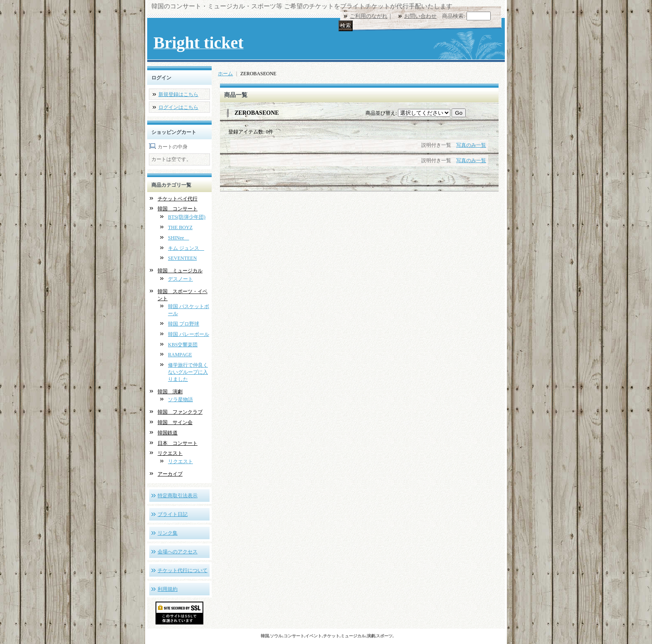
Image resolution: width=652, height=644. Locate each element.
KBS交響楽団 (183, 345)
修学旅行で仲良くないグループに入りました (188, 372)
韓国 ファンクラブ (180, 412)
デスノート (180, 279)
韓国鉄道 (168, 433)
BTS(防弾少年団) (187, 217)
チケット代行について (183, 570)
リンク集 (168, 533)
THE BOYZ (180, 227)
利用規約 (168, 589)
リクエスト (170, 453)
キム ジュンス (186, 248)
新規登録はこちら (178, 94)
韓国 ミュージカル (180, 271)
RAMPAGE (180, 355)
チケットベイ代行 (178, 199)
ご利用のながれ (369, 16)
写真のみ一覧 (471, 145)
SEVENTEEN (182, 258)
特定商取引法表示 (178, 496)
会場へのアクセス (178, 552)
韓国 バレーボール (189, 334)
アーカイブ (170, 474)
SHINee (179, 238)
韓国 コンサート (178, 209)
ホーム (225, 74)
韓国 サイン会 (175, 422)
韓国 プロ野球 (184, 324)
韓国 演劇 (170, 392)
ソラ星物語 (180, 400)
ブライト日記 (173, 514)
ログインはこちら (178, 107)
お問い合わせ (420, 16)
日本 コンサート (178, 443)
